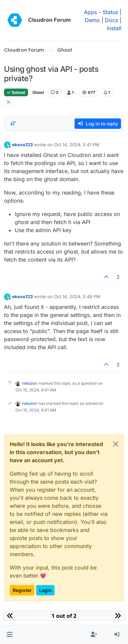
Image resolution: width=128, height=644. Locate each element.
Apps (90, 12)
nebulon (30, 383)
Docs (111, 20)
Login (45, 590)
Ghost (38, 92)
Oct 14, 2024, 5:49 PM (77, 297)
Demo (92, 20)
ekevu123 (22, 145)
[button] (10, 635)
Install (114, 28)
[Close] (116, 444)
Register (22, 590)
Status (110, 12)
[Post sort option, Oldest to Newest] (13, 123)
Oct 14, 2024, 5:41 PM (77, 145)
